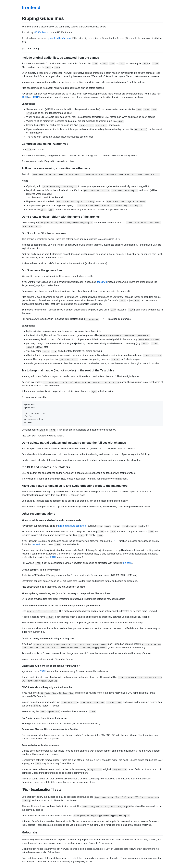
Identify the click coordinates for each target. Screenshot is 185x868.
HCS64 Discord (42, 32)
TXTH (25, 97)
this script (37, 544)
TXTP (36, 97)
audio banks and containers (72, 526)
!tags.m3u (102, 282)
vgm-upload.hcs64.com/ (59, 38)
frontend (31, 8)
